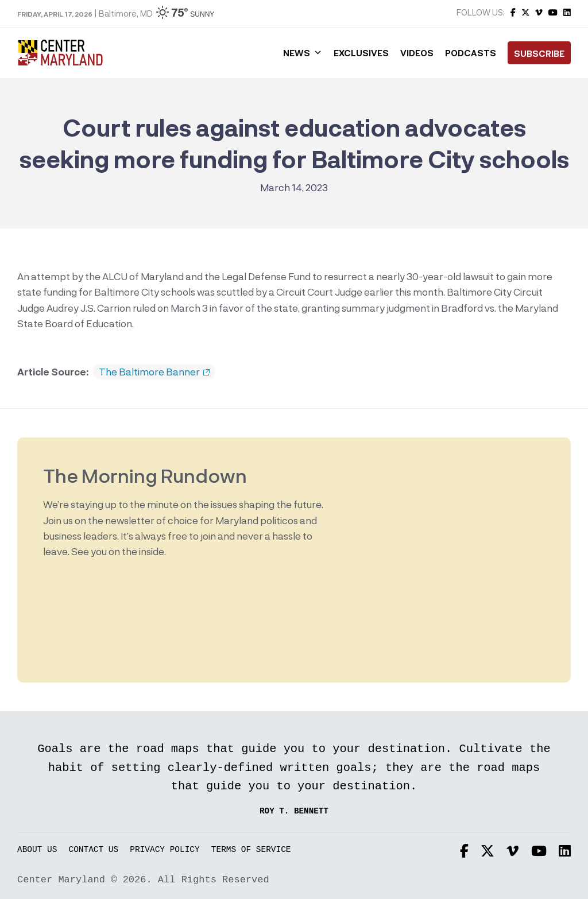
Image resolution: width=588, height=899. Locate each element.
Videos (417, 53)
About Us (37, 850)
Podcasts (471, 53)
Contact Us (94, 850)
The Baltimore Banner (154, 372)
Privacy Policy (165, 850)
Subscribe (539, 53)
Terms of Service (251, 850)
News (303, 53)
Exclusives (361, 53)
